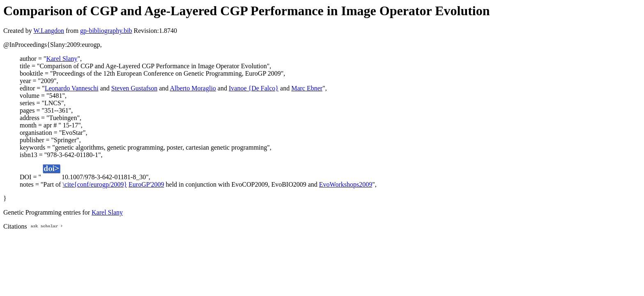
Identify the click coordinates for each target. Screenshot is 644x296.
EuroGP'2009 (146, 184)
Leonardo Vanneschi (72, 88)
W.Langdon (49, 31)
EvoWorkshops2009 (346, 184)
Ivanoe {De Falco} (254, 88)
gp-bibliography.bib (106, 31)
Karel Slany (62, 59)
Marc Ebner (307, 88)
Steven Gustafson (134, 88)
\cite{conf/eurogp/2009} (95, 184)
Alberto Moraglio (193, 88)
